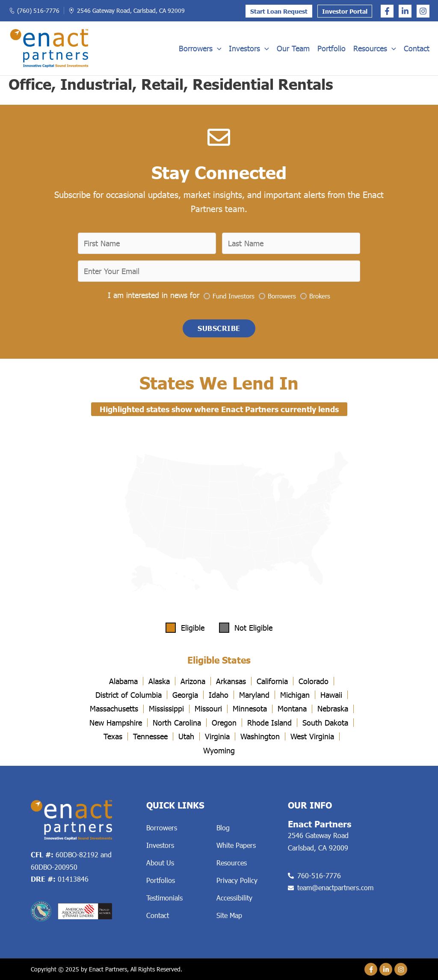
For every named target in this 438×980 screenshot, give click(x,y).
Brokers (320, 296)
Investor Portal (345, 11)
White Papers (236, 845)
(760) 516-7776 (38, 10)
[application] (217, 48)
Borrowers (200, 48)
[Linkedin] (405, 11)
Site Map (229, 915)
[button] (219, 328)
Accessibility (234, 898)
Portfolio (331, 48)
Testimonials (164, 898)
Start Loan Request (279, 11)
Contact (417, 48)
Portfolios (161, 880)
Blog (223, 828)
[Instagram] (423, 11)
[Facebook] (387, 11)
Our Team (293, 48)
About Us (160, 863)
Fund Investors (234, 296)
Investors (249, 48)
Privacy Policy (237, 880)
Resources (375, 48)
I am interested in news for (154, 295)
